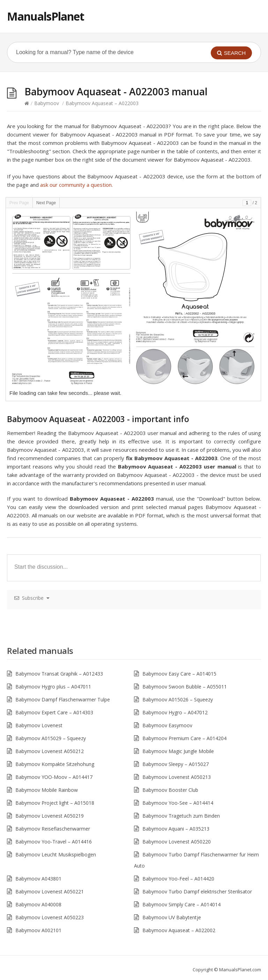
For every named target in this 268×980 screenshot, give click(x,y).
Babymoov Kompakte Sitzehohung (55, 764)
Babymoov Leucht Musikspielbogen (56, 854)
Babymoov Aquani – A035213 (176, 829)
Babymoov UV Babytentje (172, 917)
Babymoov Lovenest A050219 (50, 816)
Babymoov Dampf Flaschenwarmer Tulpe (63, 699)
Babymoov (47, 103)
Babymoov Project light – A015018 (55, 803)
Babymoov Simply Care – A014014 (181, 904)
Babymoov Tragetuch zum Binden (181, 816)
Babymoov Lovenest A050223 (50, 917)
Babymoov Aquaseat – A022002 (179, 930)
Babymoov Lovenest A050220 (177, 842)
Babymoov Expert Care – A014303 (54, 712)
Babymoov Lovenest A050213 (177, 777)
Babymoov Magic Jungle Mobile (178, 751)
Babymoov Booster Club (170, 790)
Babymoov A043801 (38, 879)
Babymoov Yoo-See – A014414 (178, 803)
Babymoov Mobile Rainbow (47, 790)
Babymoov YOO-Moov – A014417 (54, 777)
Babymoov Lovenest (39, 725)
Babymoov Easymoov (167, 725)
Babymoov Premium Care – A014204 (184, 738)
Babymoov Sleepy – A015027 (176, 764)
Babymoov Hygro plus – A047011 (53, 687)
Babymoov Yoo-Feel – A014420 (178, 879)
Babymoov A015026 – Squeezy (178, 699)
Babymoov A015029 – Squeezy (51, 738)
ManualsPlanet (46, 16)
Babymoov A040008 (38, 904)
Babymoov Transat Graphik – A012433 (59, 674)
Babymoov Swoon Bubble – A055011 (185, 687)
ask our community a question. (76, 185)
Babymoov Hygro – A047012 (175, 712)
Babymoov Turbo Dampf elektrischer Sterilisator (197, 891)
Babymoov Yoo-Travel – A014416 (54, 842)
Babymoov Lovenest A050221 (50, 891)
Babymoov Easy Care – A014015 (179, 674)
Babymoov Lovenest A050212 (50, 751)
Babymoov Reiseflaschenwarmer (53, 829)
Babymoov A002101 (38, 930)
